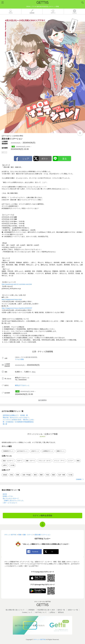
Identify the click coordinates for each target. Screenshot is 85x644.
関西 (41, 475)
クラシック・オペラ (45, 461)
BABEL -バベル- (8, 496)
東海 (35, 475)
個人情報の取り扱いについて (15, 610)
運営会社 (61, 612)
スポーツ (20, 461)
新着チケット (61, 451)
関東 (18, 475)
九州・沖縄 (62, 475)
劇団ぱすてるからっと (22, 385)
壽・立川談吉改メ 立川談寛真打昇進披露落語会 (18, 422)
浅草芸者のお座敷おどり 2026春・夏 (15, 415)
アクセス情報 (19, 359)
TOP (42, 525)
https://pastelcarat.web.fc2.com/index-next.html (17, 284)
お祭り (5, 465)
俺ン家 (5, 424)
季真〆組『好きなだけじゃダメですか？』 (17, 417)
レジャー (71, 461)
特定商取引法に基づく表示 (46, 610)
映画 (78, 461)
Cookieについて (27, 612)
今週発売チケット (8, 451)
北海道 (5, 475)
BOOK (5, 494)
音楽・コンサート (8, 461)
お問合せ (52, 612)
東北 (12, 475)
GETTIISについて (41, 612)
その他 (12, 465)
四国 (53, 475)
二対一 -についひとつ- (10, 503)
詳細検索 (79, 479)
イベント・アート (59, 461)
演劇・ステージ (30, 461)
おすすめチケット (22, 451)
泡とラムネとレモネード (11, 498)
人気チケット (35, 451)
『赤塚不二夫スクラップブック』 (14, 501)
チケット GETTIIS (40, 639)
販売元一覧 (61, 610)
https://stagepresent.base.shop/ (12, 299)
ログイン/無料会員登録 (43, 516)
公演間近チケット (48, 451)
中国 (47, 475)
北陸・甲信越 (26, 475)
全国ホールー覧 (73, 610)
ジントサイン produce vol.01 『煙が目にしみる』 (19, 420)
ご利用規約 (31, 610)
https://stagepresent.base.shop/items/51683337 (17, 308)
